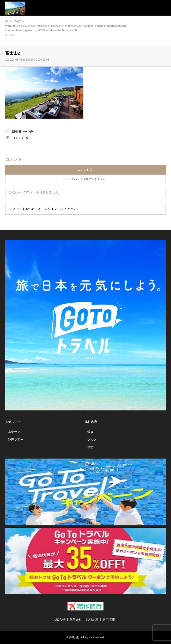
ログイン (51, 209)
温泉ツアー (16, 432)
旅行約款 (92, 620)
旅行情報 (109, 620)
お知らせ (59, 620)
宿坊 (90, 447)
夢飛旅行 (74, 637)
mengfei (29, 131)
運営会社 (76, 620)
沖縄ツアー (16, 440)
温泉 (90, 432)
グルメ (92, 440)
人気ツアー (13, 422)
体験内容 (91, 422)
